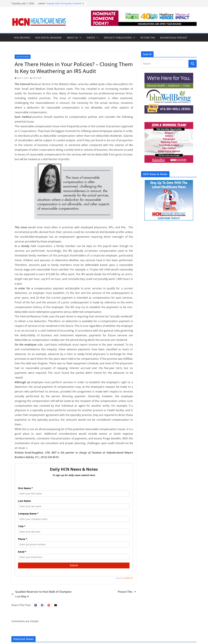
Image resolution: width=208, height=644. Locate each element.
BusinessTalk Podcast (174, 38)
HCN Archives (22, 38)
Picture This (148, 38)
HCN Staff (37, 78)
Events (91, 38)
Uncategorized (23, 57)
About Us (72, 38)
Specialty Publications (118, 38)
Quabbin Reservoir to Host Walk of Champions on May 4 (41, 594)
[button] (80, 38)
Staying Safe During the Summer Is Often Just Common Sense (65, 5)
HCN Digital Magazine (48, 38)
